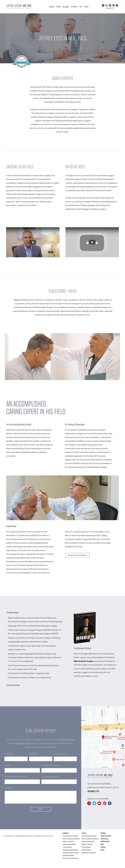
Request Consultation (77, 555)
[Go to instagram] (113, 5)
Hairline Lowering (68, 842)
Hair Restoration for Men (70, 836)
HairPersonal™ (105, 842)
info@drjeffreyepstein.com (24, 744)
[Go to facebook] (117, 5)
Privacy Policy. (49, 836)
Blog (81, 7)
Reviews (58, 7)
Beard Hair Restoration (89, 853)
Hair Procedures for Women (71, 839)
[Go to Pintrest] (103, 5)
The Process (74, 7)
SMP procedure (86, 850)
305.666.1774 (67, 740)
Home (102, 850)
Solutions (52, 7)
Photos (84, 833)
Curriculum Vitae (13, 685)
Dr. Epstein (66, 7)
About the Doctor (106, 836)
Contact (86, 7)
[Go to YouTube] (110, 5)
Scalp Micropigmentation (70, 850)
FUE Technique (67, 847)
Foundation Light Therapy (71, 853)
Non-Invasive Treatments (70, 858)
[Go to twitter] (107, 5)
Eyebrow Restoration (69, 844)
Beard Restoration (68, 856)
